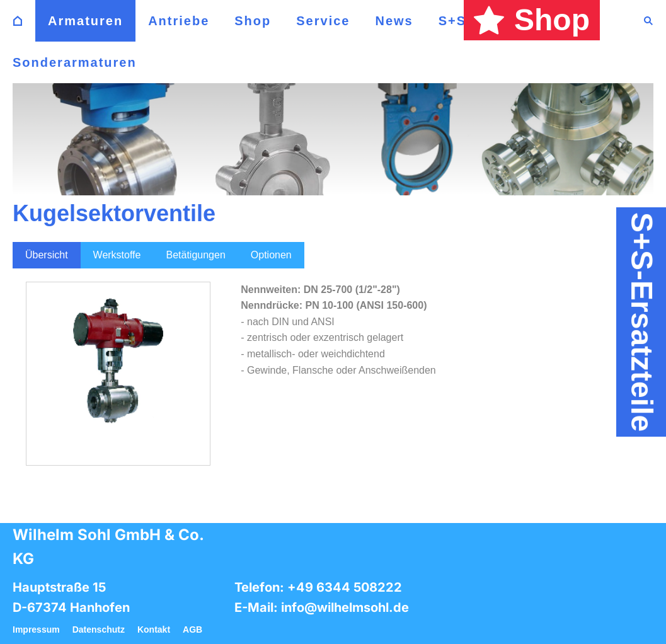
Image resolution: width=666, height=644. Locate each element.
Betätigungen (195, 255)
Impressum (36, 630)
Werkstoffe (117, 255)
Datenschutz (99, 630)
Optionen (271, 255)
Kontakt (154, 630)
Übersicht (47, 255)
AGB (192, 630)
